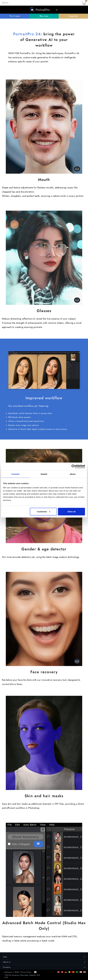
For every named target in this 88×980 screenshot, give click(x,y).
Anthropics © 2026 (11, 972)
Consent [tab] (15, 474)
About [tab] (73, 474)
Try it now (15, 16)
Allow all (71, 511)
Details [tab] (44, 474)
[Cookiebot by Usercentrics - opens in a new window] (73, 467)
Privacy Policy (26, 972)
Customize (43, 511)
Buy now (44, 16)
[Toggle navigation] (5, 3)
